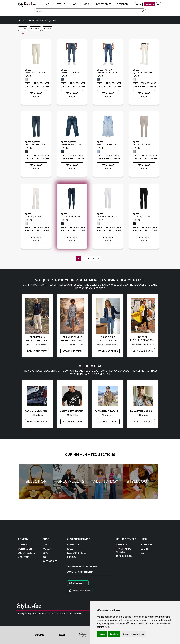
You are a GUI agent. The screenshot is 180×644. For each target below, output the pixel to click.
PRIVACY (72, 557)
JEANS (53, 20)
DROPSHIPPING (124, 556)
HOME (21, 20)
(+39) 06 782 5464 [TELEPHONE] (88, 566)
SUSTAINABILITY (27, 553)
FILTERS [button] (23, 29)
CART (144, 553)
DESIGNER (122, 4)
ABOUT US (24, 557)
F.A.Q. (70, 549)
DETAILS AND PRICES (37, 351)
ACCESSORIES (50, 561)
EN (158, 4)
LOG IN (144, 549)
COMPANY (23, 545)
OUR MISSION (25, 549)
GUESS (35, 29)
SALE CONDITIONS (77, 553)
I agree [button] (102, 634)
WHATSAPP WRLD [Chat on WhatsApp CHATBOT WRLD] (80, 591)
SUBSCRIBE (147, 545)
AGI (44, 557)
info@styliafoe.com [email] (84, 572)
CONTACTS (73, 545)
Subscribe (149, 4)
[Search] (90, 11)
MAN (45, 545)
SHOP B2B (122, 545)
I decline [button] (114, 634)
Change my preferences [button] (133, 634)
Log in (139, 4)
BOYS (45, 553)
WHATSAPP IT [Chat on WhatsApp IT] (78, 583)
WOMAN (47, 549)
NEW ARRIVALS (37, 20)
